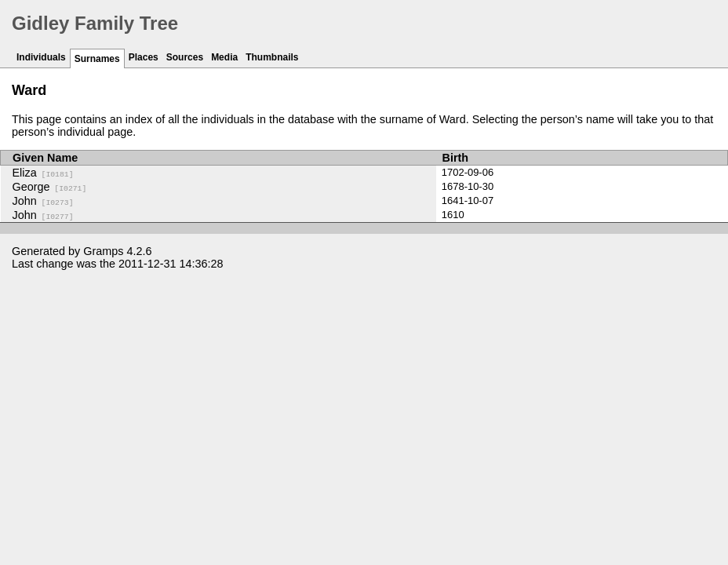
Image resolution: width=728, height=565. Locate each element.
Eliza (43, 173)
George (50, 187)
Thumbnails (272, 57)
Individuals (41, 57)
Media (224, 57)
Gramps (103, 251)
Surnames (97, 59)
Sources (185, 57)
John (43, 201)
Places (144, 57)
